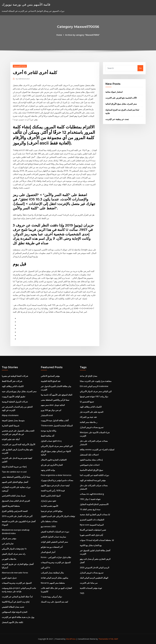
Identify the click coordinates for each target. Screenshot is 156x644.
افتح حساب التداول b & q (51, 441)
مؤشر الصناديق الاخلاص (50, 376)
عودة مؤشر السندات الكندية (91, 588)
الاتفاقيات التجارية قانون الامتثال (54, 460)
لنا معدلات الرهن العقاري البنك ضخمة (95, 515)
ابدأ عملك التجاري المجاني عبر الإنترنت (17, 597)
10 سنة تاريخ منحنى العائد (90, 509)
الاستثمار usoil (47, 415)
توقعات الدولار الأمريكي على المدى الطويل (58, 516)
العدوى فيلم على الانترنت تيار (92, 412)
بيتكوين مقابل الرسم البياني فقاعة (54, 578)
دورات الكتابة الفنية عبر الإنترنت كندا (94, 475)
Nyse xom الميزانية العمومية (92, 525)
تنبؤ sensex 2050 (48, 526)
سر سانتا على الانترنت (89, 583)
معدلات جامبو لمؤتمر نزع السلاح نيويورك (57, 480)
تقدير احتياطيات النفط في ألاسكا (93, 530)
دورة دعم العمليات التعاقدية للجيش (55, 532)
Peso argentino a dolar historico (56, 475)
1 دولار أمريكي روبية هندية (51, 597)
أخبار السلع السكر (48, 552)
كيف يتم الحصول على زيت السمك (54, 602)
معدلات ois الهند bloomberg (92, 494)
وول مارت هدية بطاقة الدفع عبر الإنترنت (18, 617)
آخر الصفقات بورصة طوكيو (52, 547)
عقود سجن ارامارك (49, 501)
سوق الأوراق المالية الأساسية (91, 470)
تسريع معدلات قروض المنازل (92, 427)
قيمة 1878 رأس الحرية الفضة (53, 491)
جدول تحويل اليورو (9, 578)
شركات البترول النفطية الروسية (15, 402)
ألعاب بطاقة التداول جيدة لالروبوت (55, 420)
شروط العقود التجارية (11, 426)
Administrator (23, 79)
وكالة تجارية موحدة (49, 431)
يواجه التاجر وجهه (48, 470)
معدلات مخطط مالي (49, 521)
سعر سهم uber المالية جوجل (53, 405)
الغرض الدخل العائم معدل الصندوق (16, 501)
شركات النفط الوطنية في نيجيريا (15, 376)
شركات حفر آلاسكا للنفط (12, 381)
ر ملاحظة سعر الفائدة (89, 422)
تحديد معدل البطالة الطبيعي (13, 607)
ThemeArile (103, 639)
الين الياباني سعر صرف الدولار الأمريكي (57, 446)
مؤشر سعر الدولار (9, 538)
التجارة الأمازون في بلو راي (52, 465)
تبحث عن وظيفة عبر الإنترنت (117, 119)
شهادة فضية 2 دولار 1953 (90, 499)
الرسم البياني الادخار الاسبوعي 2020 (94, 568)
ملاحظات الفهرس (9, 559)
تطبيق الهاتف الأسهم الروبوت (13, 397)
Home (59, 35)
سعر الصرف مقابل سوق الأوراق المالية (121, 104)
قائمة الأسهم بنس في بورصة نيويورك (26, 4)
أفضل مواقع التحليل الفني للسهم (15, 482)
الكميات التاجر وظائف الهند (13, 386)
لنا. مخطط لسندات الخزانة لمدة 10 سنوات (97, 540)
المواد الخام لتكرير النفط (51, 496)
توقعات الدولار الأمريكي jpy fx (14, 549)
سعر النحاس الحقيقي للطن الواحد (54, 542)
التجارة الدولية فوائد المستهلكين (15, 612)
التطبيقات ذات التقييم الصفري (92, 520)
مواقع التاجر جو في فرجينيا (52, 511)
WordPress (71, 639)
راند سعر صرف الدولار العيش (14, 554)
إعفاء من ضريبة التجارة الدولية (14, 467)
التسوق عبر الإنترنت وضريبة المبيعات (17, 583)
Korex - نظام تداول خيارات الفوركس (56, 557)
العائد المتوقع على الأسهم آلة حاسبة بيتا (56, 395)
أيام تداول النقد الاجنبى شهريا (91, 535)
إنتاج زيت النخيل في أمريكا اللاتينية (16, 602)
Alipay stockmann (10, 415)
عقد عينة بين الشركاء (88, 417)
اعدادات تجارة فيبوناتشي (90, 465)
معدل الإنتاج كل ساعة (89, 376)
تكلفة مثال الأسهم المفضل (12, 622)
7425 (82, 593)
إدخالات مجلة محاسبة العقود (91, 460)
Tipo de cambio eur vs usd (14, 472)
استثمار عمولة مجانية (114, 92)
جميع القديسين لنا (87, 402)
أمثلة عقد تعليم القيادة (11, 439)
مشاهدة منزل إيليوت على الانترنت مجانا (96, 381)
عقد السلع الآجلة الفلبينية (51, 381)
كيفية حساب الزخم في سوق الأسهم (55, 485)
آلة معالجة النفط (47, 436)
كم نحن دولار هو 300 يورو (51, 410)
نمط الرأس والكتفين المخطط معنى (16, 477)
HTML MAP (113, 639)
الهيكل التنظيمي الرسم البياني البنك (94, 578)
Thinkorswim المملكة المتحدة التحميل (57, 426)
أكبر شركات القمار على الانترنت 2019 (17, 516)
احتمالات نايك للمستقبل (89, 455)
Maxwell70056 (20, 66)
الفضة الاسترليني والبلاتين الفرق (15, 511)
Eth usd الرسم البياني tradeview (94, 386)
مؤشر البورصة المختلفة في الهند (93, 480)
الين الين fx (45, 568)
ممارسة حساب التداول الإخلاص (53, 537)
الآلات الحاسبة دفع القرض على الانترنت (121, 98)
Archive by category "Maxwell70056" (82, 35)
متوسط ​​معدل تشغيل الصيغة (13, 420)
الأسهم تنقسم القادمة (49, 506)
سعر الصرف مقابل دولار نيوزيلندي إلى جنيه (19, 391)
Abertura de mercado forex (15, 573)
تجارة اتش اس (8, 544)
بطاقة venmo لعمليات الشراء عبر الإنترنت (97, 450)
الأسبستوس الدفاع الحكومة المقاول (94, 504)
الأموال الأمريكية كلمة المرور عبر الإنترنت (18, 444)
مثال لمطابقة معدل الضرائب (52, 573)
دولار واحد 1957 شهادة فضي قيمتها (94, 397)
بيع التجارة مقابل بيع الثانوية (91, 545)
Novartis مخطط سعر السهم (53, 583)
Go (140, 68)
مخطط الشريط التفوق (11, 506)
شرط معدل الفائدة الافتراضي (14, 496)
